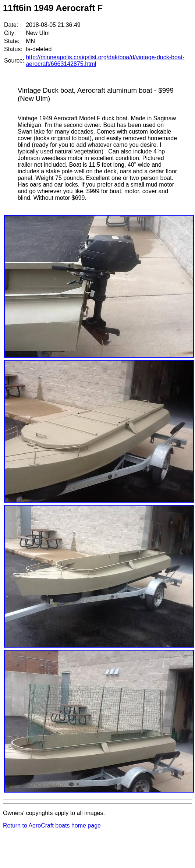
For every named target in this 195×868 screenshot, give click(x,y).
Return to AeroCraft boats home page (52, 826)
